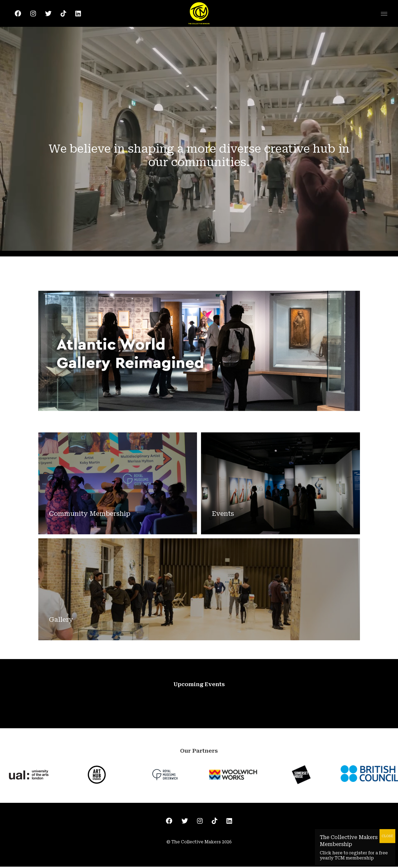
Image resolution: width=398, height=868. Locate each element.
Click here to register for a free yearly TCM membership (354, 855)
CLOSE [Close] (387, 836)
